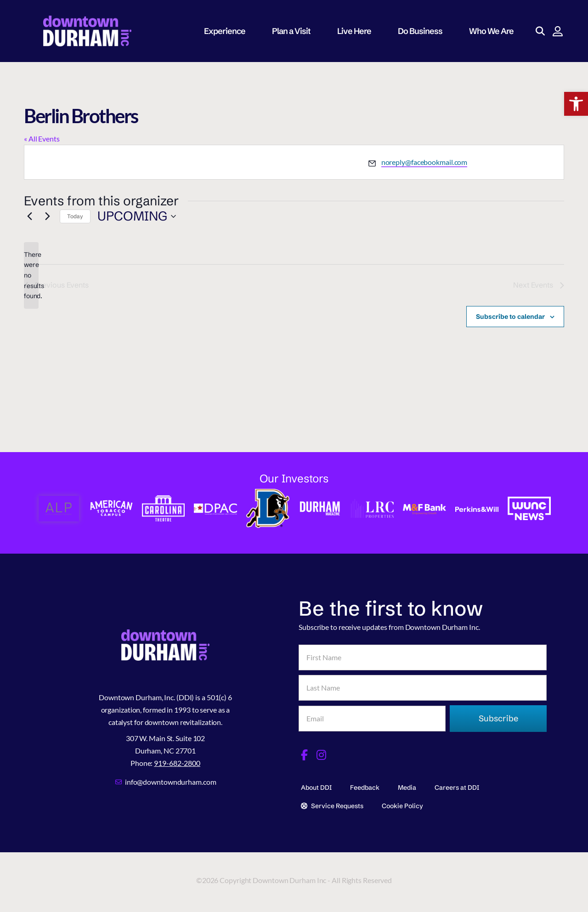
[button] (576, 104)
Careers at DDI (457, 787)
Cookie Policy (402, 806)
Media (407, 787)
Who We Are (495, 31)
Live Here (358, 31)
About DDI (316, 787)
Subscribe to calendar (510, 317)
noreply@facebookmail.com (424, 162)
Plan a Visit (295, 31)
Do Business (424, 31)
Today (75, 216)
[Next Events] (47, 216)
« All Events (42, 139)
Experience (229, 31)
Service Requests (332, 806)
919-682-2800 (177, 763)
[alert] (31, 275)
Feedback (365, 787)
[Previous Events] (29, 216)
